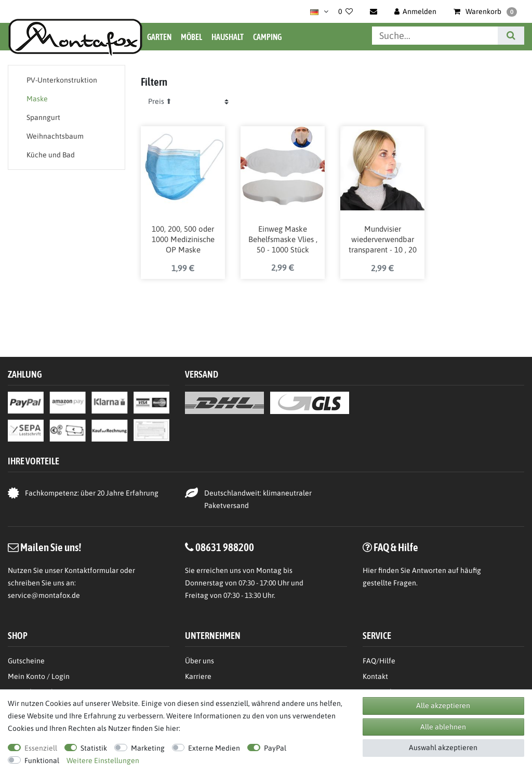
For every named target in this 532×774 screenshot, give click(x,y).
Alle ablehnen (443, 727)
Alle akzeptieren (443, 705)
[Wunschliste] (345, 11)
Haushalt (228, 37)
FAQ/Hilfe (379, 661)
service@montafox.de (44, 595)
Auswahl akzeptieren (443, 748)
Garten (159, 37)
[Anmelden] (416, 11)
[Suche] (511, 36)
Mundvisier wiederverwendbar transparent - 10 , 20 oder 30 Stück (383, 240)
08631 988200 (225, 547)
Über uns (199, 661)
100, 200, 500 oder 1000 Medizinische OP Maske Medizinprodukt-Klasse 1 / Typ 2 (183, 240)
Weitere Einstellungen (103, 760)
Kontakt (375, 676)
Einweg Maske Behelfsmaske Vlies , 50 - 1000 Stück (283, 239)
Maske (37, 99)
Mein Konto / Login (39, 676)
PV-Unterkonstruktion (62, 80)
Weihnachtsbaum (55, 136)
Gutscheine (26, 661)
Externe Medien (214, 748)
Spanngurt (43, 117)
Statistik (94, 748)
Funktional (42, 760)
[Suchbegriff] (435, 36)
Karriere (198, 676)
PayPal (275, 748)
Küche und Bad (51, 155)
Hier (370, 570)
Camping (267, 37)
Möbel (191, 37)
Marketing (148, 748)
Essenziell (41, 748)
